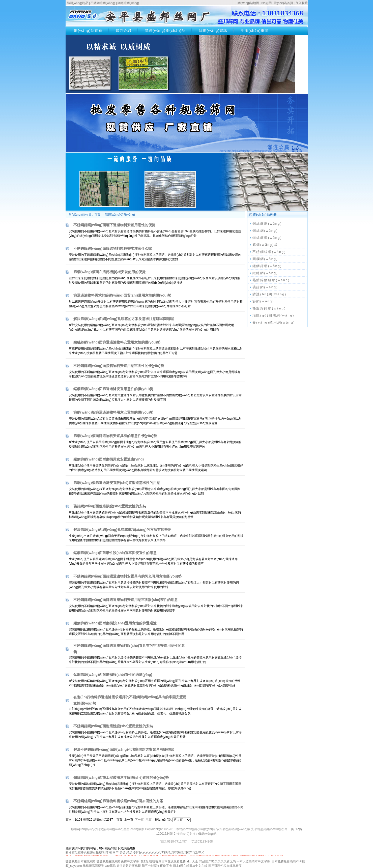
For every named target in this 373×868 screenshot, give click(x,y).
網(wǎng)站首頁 (88, 31)
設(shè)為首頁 (283, 3)
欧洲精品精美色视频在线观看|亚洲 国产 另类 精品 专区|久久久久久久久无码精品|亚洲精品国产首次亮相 (135, 853)
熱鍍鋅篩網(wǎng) (269, 308)
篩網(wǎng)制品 (78, 3)
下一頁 (139, 820)
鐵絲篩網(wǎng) (267, 238)
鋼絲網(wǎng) (265, 231)
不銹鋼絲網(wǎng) (269, 252)
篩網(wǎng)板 (265, 245)
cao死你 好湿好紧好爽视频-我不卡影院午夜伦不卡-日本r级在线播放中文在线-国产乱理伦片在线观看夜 (173, 866)
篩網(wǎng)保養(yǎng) (120, 215)
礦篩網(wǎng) (265, 287)
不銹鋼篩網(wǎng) (103, 3)
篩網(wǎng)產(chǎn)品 (165, 31)
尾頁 (149, 820)
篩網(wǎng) (263, 301)
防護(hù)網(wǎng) (269, 294)
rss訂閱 (267, 3)
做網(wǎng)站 (207, 834)
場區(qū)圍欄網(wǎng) (274, 315)
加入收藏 (302, 3)
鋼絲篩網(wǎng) (128, 3)
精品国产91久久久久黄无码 (218, 861)
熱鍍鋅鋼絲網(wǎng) (271, 280)
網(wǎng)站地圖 (248, 3)
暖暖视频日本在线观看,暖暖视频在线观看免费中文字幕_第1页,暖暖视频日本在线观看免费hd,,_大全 (132, 861)
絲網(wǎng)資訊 (213, 31)
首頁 (97, 215)
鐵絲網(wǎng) (265, 273)
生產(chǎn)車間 (255, 31)
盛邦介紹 (124, 31)
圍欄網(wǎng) (265, 259)
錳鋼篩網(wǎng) (267, 266)
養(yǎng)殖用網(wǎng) (274, 322)
